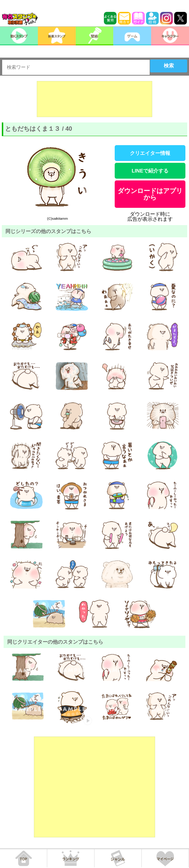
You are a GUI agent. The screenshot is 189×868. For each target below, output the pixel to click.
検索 (169, 66)
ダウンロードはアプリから (150, 194)
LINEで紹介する (150, 171)
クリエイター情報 (150, 153)
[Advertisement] (94, 99)
